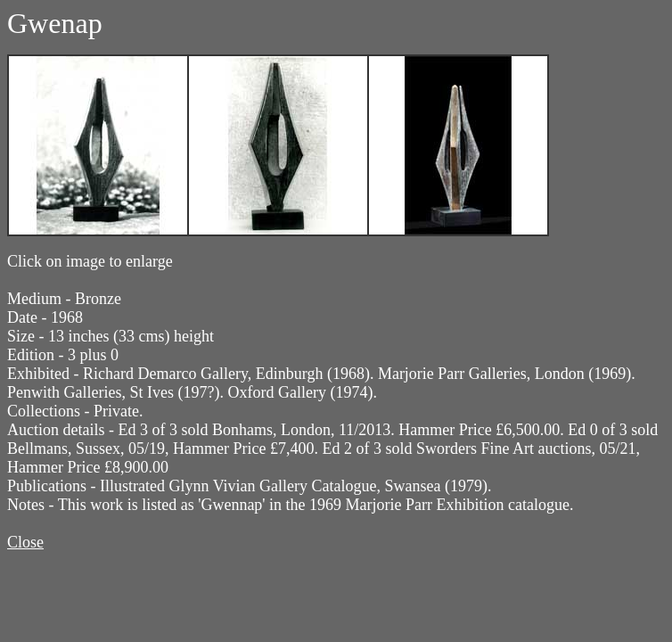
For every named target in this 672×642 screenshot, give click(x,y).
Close (25, 542)
